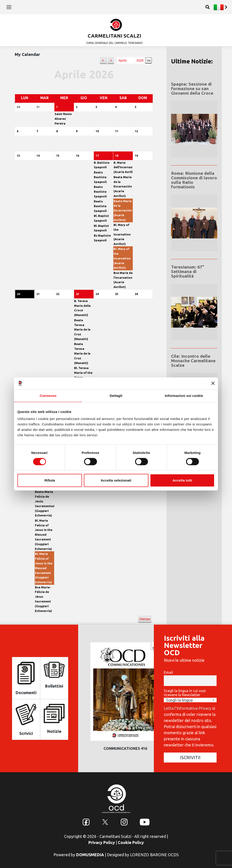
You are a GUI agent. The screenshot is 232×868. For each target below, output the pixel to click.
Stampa (145, 618)
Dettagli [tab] (116, 395)
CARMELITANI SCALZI (114, 36)
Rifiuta (50, 480)
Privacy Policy (102, 840)
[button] (103, 61)
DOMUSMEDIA (90, 853)
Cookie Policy (131, 840)
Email (168, 670)
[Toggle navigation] (9, 7)
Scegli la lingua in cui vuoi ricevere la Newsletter (185, 691)
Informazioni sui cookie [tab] (184, 395)
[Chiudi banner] (213, 383)
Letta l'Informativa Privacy (188, 706)
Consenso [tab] (48, 395)
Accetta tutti (182, 480)
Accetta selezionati (116, 480)
